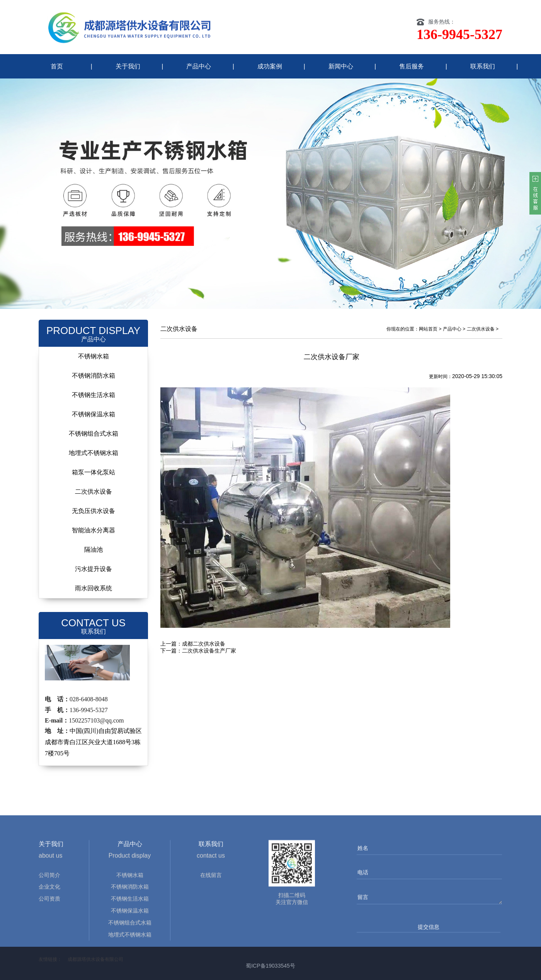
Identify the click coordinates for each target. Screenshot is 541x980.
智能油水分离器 (94, 530)
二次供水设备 (94, 492)
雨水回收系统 (94, 588)
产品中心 (199, 66)
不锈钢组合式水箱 (94, 434)
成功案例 (270, 66)
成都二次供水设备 (204, 644)
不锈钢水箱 (94, 356)
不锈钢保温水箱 (94, 414)
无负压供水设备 (94, 511)
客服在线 (535, 193)
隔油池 (94, 550)
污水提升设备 (94, 569)
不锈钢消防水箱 (94, 376)
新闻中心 (341, 66)
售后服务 (412, 66)
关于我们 (128, 66)
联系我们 (483, 66)
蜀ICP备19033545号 (270, 966)
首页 (57, 66)
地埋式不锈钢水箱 (94, 453)
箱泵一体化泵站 (94, 472)
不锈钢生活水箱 (94, 395)
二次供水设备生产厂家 (209, 651)
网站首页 (428, 329)
